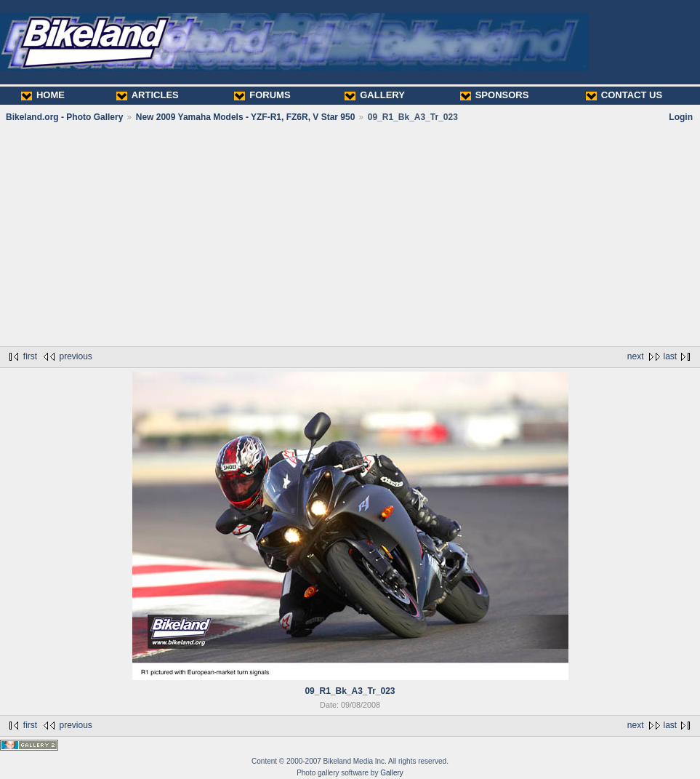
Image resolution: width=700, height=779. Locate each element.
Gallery (392, 773)
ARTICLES (148, 95)
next (636, 356)
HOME (43, 95)
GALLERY (375, 95)
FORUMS (262, 95)
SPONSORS (495, 95)
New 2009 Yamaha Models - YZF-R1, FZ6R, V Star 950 (246, 117)
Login (681, 117)
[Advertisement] (350, 234)
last (671, 356)
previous (75, 356)
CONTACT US (624, 95)
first (30, 356)
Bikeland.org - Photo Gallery (64, 117)
